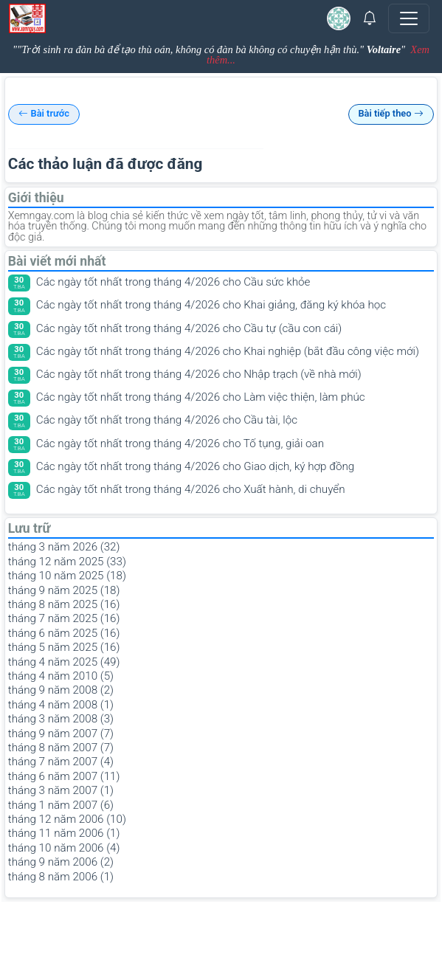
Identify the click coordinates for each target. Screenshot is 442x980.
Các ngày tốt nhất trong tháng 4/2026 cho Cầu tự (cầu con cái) (189, 328)
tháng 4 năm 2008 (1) (61, 705)
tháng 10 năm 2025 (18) (67, 576)
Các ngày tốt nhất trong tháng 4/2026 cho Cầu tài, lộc (167, 420)
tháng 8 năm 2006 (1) (61, 877)
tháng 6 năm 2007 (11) (64, 776)
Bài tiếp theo (391, 114)
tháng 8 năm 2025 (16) (64, 604)
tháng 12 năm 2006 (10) (67, 819)
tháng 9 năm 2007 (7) (61, 734)
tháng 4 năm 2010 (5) (61, 676)
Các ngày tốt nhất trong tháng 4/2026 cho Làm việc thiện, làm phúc (201, 397)
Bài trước (44, 114)
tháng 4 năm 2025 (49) (64, 662)
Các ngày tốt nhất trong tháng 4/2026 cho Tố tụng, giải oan (180, 444)
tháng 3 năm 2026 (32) (64, 547)
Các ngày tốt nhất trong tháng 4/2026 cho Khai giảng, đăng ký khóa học (211, 305)
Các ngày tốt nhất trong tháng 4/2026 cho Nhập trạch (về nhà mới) (199, 374)
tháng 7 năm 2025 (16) (64, 618)
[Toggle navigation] (409, 18)
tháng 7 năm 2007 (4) (61, 762)
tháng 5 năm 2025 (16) (64, 647)
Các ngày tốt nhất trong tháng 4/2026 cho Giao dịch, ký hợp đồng (195, 466)
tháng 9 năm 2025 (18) (64, 590)
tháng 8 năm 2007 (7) (61, 748)
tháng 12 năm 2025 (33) (67, 562)
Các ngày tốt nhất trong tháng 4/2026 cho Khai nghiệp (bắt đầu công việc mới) (228, 351)
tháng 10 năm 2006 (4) (64, 848)
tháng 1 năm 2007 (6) (61, 805)
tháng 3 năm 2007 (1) (61, 790)
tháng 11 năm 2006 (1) (64, 833)
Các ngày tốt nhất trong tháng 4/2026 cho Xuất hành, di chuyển (191, 489)
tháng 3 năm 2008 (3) (61, 719)
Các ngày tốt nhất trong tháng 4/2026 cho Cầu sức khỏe (173, 282)
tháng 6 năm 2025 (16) (64, 633)
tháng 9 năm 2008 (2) (61, 690)
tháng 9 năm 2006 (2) (61, 862)
